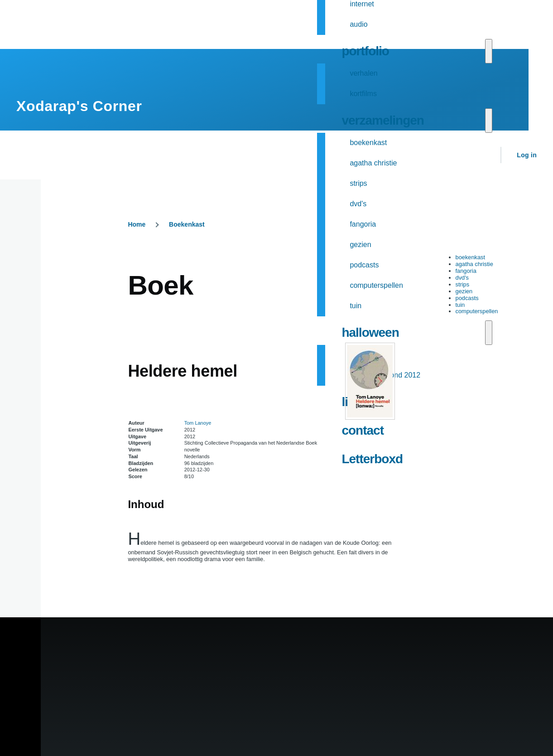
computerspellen (477, 311)
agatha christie (474, 264)
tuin (460, 305)
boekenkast (470, 257)
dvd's (462, 278)
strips (463, 284)
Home (137, 224)
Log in (527, 155)
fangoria (466, 271)
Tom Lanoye (198, 423)
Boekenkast (187, 224)
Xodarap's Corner (79, 106)
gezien (464, 291)
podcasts (467, 298)
